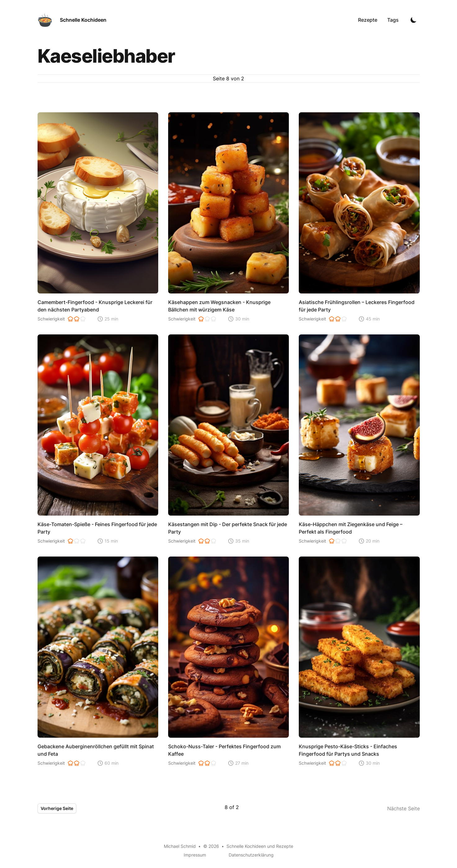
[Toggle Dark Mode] (414, 20)
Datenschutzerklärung (251, 855)
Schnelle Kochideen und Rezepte (260, 846)
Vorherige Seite (57, 808)
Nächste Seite (403, 808)
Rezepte (368, 20)
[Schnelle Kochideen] (72, 20)
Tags (393, 20)
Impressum (195, 855)
